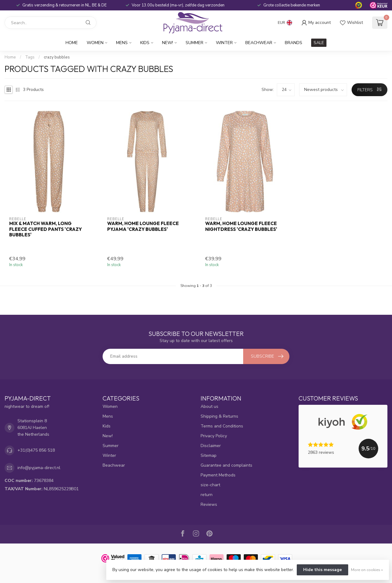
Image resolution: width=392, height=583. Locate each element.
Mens (122, 43)
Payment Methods (218, 475)
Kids (145, 43)
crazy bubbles (57, 57)
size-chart (210, 485)
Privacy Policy (214, 436)
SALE (319, 43)
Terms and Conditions (222, 426)
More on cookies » (367, 570)
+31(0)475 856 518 (36, 450)
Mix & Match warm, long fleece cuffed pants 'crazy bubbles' (45, 229)
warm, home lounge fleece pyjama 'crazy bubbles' (143, 226)
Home (72, 43)
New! (168, 43)
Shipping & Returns (219, 416)
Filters (369, 90)
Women (95, 43)
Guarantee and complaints (226, 465)
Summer (194, 43)
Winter (224, 43)
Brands (294, 43)
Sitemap (209, 455)
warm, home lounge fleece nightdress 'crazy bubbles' (241, 226)
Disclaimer (211, 446)
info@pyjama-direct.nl (39, 468)
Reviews (209, 504)
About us (209, 406)
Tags (30, 57)
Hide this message (322, 570)
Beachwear (259, 43)
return (207, 495)
